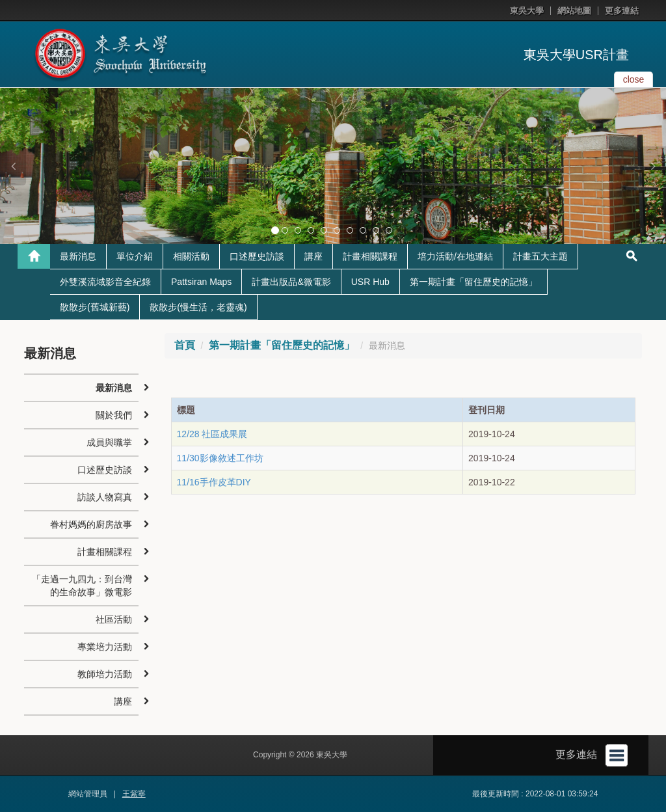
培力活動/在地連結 (455, 256)
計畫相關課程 (370, 256)
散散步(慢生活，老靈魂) (198, 307)
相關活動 (191, 256)
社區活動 (114, 619)
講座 (313, 256)
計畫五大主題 (540, 256)
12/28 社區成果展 (212, 434)
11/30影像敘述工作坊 (220, 458)
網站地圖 (574, 11)
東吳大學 (527, 11)
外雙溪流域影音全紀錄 (105, 282)
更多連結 (622, 11)
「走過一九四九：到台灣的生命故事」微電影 (82, 586)
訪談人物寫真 (105, 497)
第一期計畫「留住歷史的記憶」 (473, 282)
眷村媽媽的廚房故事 (91, 524)
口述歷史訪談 (257, 256)
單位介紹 (135, 256)
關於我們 (114, 415)
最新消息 (78, 256)
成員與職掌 (109, 442)
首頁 (185, 345)
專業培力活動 (105, 647)
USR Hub (370, 282)
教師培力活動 (105, 674)
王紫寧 (134, 794)
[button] (13, 166)
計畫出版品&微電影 (291, 282)
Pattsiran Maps (201, 282)
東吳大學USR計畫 (576, 55)
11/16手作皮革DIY (214, 482)
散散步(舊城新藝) (95, 307)
